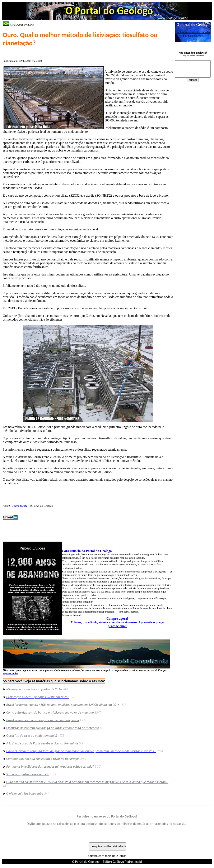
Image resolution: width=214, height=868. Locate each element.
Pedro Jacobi (20, 506)
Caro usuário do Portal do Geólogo (87, 551)
